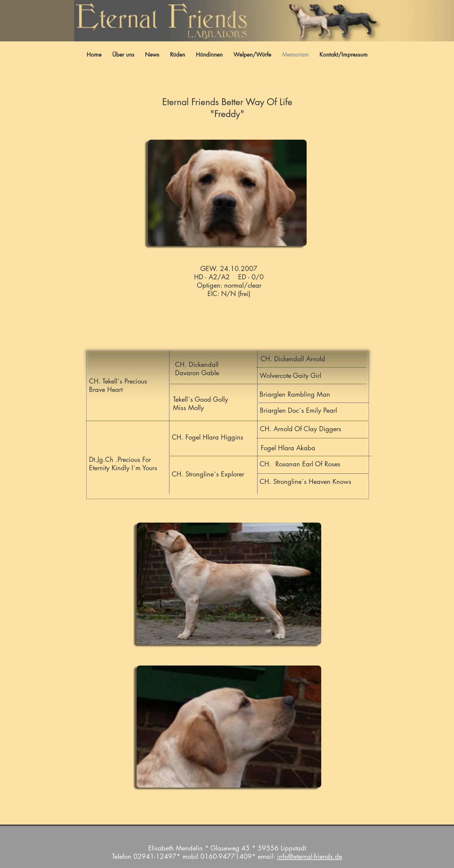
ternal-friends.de (319, 856)
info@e (287, 856)
